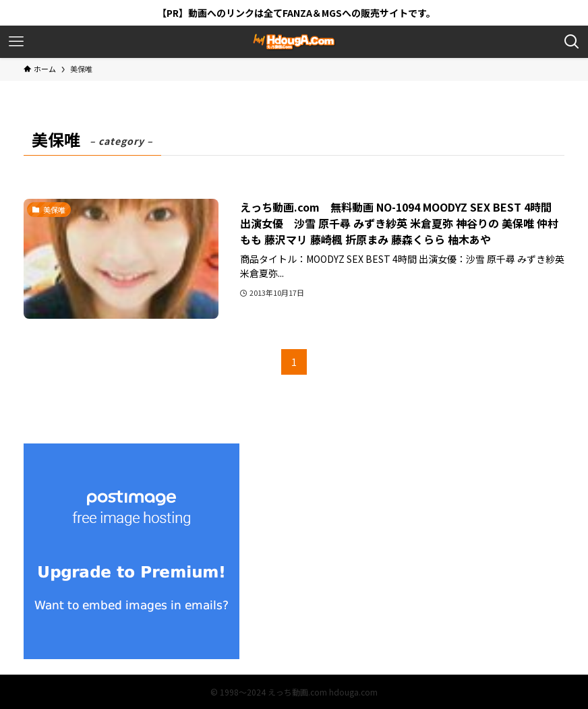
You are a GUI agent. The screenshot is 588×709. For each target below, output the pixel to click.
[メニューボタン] (16, 42)
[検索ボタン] (572, 42)
